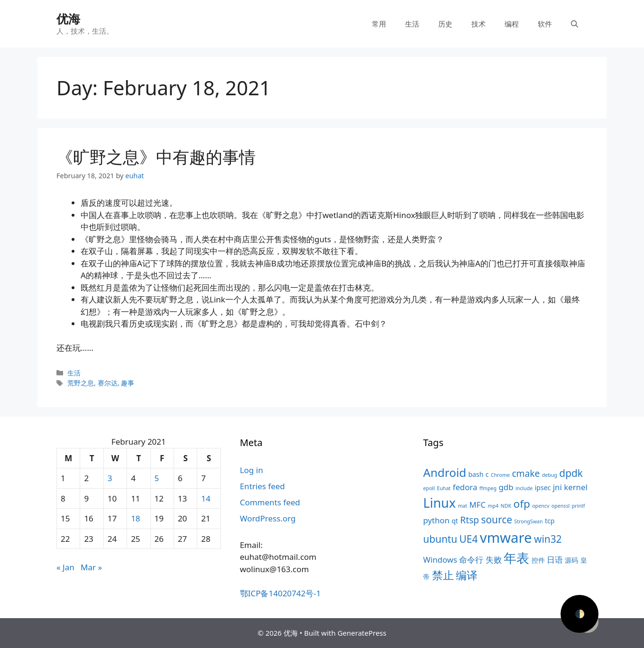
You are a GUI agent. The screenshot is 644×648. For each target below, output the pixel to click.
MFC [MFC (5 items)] (478, 505)
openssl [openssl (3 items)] (561, 506)
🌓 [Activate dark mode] (580, 614)
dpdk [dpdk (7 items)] (571, 473)
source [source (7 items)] (497, 520)
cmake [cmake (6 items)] (526, 474)
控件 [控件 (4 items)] (538, 560)
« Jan (65, 567)
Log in (252, 470)
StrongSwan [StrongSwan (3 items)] (528, 521)
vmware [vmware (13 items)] (506, 538)
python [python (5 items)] (436, 520)
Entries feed (262, 486)
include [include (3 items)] (524, 488)
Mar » (91, 567)
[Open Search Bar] (575, 24)
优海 (68, 18)
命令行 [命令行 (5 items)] (471, 560)
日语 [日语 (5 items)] (555, 560)
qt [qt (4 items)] (455, 521)
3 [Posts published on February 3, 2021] (110, 478)
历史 (445, 24)
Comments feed (270, 502)
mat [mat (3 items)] (462, 506)
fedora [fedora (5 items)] (465, 487)
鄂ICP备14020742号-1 (281, 593)
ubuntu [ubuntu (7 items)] (440, 539)
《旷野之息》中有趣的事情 (156, 157)
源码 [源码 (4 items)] (571, 560)
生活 (412, 24)
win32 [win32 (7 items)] (548, 539)
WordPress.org (268, 518)
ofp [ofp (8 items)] (522, 504)
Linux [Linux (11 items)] (439, 503)
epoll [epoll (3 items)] (429, 488)
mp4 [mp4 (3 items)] (493, 506)
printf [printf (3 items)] (579, 506)
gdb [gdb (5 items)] (506, 487)
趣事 (128, 383)
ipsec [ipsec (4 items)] (543, 488)
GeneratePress (362, 633)
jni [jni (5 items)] (557, 487)
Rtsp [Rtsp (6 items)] (469, 520)
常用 (379, 24)
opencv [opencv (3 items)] (541, 506)
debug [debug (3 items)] (550, 475)
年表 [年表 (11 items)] (516, 558)
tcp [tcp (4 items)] (550, 521)
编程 (512, 24)
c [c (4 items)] (487, 474)
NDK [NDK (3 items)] (506, 506)
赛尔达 (108, 383)
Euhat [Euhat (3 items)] (444, 488)
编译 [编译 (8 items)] (467, 575)
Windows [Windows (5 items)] (440, 560)
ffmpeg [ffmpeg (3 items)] (488, 488)
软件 (545, 24)
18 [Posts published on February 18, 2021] (135, 518)
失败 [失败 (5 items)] (494, 560)
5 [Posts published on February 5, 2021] (157, 478)
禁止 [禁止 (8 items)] (443, 575)
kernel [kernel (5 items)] (575, 487)
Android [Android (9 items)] (445, 472)
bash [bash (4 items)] (476, 474)
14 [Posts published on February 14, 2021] (206, 498)
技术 (478, 24)
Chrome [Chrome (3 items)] (500, 475)
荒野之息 (81, 383)
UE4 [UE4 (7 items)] (469, 539)
